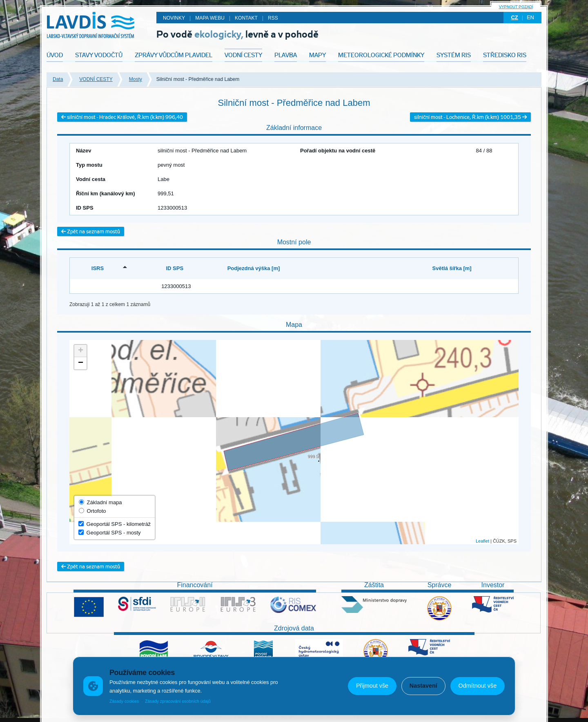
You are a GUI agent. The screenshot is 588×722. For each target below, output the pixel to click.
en (530, 17)
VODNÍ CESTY (96, 79)
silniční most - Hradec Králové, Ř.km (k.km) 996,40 (122, 117)
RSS (273, 18)
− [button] (81, 363)
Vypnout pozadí (516, 7)
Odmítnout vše (478, 686)
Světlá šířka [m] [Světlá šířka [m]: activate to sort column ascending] (452, 268)
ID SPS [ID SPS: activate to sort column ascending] (175, 268)
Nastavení (423, 686)
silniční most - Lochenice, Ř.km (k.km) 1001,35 (470, 117)
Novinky (174, 18)
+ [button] (81, 351)
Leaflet (482, 541)
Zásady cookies (124, 701)
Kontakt (246, 18)
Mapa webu (210, 18)
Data (58, 79)
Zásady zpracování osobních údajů (178, 701)
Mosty (136, 79)
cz (514, 17)
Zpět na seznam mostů (91, 231)
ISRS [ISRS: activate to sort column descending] (98, 268)
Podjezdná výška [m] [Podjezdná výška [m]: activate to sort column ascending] (254, 268)
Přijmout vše (372, 686)
